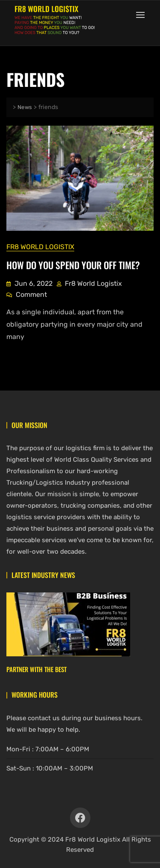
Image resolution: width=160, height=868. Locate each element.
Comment (31, 294)
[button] (143, 15)
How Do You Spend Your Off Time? (73, 265)
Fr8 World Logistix (40, 247)
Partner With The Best (36, 669)
